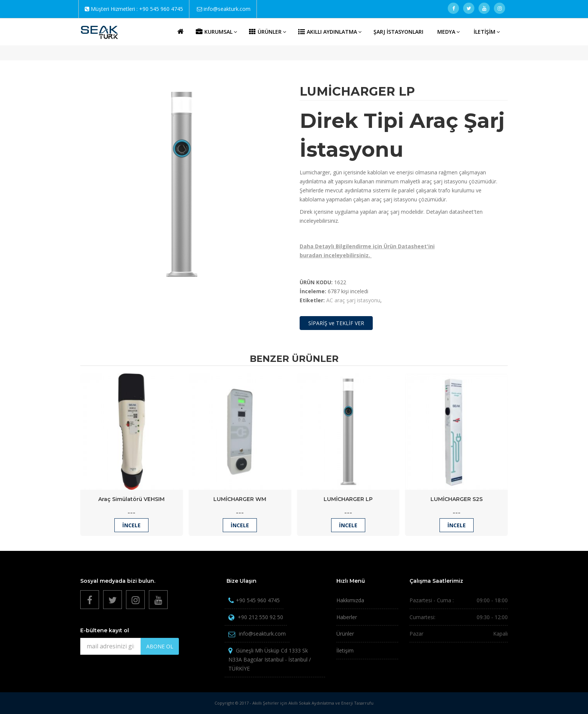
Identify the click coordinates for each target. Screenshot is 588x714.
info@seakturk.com (227, 9)
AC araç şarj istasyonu (353, 300)
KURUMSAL (216, 32)
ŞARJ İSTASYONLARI (398, 32)
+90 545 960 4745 (161, 9)
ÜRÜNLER (268, 32)
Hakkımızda (350, 600)
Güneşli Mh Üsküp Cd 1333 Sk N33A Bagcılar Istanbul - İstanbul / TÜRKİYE (270, 659)
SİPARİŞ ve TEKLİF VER (336, 323)
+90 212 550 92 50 (260, 617)
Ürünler (345, 634)
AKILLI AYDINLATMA (330, 32)
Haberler (347, 617)
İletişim (345, 650)
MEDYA (448, 32)
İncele (131, 525)
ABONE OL (160, 646)
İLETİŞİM (487, 32)
